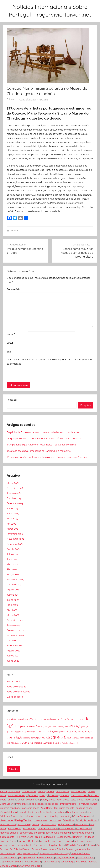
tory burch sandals (64, 808)
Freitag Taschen (24, 820)
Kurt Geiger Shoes (59, 795)
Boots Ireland (26, 812)
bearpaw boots (27, 858)
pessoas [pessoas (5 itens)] (26, 738)
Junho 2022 (13, 661)
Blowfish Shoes (45, 858)
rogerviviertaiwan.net (56, 784)
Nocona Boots (67, 829)
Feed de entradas (16, 687)
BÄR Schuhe (29, 829)
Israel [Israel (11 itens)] (41, 731)
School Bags (67, 862)
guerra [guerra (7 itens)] (22, 732)
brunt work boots (77, 812)
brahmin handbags (10, 808)
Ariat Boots (47, 808)
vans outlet (22, 804)
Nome (11, 334)
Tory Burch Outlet (88, 804)
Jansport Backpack (29, 841)
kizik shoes (60, 812)
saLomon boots (79, 795)
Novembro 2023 (15, 579)
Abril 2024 (12, 569)
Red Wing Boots (43, 812)
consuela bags (48, 841)
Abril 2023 (12, 610)
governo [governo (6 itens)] (12, 732)
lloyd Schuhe (83, 829)
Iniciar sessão (14, 681)
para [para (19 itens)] (15, 737)
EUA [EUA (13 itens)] (75, 726)
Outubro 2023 (14, 585)
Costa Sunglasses (83, 816)
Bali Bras (90, 845)
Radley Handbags (18, 795)
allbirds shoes (49, 824)
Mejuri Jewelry (66, 824)
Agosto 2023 (13, 590)
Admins (44, 99)
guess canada (65, 841)
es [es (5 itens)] (47, 727)
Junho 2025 (13, 513)
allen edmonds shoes (31, 816)
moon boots (91, 800)
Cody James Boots (87, 820)
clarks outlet (7, 820)
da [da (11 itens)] (74, 719)
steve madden (8, 824)
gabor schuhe (83, 849)
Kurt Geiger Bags (38, 795)
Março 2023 (13, 615)
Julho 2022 (13, 656)
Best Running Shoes (28, 824)
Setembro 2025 (15, 503)
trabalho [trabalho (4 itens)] (17, 743)
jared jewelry (51, 816)
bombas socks (8, 853)
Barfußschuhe (79, 791)
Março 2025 (13, 529)
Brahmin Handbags (84, 837)
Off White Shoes (75, 845)
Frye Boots (81, 862)
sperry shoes (48, 800)
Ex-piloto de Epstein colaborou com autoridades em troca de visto (43, 432)
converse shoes (31, 808)
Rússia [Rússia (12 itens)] (73, 738)
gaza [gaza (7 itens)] (84, 726)
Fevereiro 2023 (15, 620)
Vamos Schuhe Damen (61, 849)
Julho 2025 (13, 508)
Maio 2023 (12, 605)
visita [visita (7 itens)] (51, 743)
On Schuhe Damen (20, 849)
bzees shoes (41, 820)
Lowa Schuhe (7, 804)
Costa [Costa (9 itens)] (65, 719)
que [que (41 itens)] (60, 737)
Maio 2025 (12, 519)
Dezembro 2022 (15, 630)
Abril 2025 (12, 524)
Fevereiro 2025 (15, 534)
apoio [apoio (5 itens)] (18, 719)
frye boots (39, 845)
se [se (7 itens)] (82, 738)
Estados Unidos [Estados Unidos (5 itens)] (57, 727)
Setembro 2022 (15, 645)
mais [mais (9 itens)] (51, 732)
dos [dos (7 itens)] (25, 726)
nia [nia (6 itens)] (87, 732)
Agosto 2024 (13, 549)
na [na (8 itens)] (74, 732)
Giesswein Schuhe (48, 829)
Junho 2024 (13, 559)
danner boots (29, 791)
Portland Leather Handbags (55, 853)
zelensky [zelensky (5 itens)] (73, 743)
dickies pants (7, 837)
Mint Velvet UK (85, 858)
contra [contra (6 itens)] (56, 719)
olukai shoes (63, 791)
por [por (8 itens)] (34, 738)
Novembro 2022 (15, 635)
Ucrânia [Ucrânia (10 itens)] (40, 743)
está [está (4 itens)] (67, 727)
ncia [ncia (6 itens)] (81, 732)
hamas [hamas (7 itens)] (31, 732)
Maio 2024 (12, 564)
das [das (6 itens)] (81, 719)
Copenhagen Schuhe (11, 862)
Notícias (14, 231)
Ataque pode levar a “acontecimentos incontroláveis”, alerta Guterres (44, 439)
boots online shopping (32, 833)
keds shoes (52, 804)
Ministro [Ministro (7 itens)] (66, 732)
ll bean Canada (33, 862)
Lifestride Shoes (9, 858)
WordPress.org (15, 697)
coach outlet (33, 800)
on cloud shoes (16, 800)
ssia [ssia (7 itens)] (10, 743)
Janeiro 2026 (14, 493)
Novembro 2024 (15, 539)
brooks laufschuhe (45, 837)
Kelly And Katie (51, 862)
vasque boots (25, 845)
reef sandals (82, 824)
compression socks (27, 853)
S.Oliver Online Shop (29, 866)
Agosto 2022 (13, 651)
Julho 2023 (13, 595)
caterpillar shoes (56, 845)
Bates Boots (69, 820)
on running (66, 816)
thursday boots (68, 804)
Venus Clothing (8, 812)
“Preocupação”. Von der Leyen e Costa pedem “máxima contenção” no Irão (47, 457)
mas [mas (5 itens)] (58, 732)
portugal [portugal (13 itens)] (45, 737)
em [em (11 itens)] (33, 726)
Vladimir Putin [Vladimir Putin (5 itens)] (62, 743)
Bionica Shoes (40, 849)
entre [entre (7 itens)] (41, 726)
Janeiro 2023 (13, 625)
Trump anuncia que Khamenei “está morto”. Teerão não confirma (41, 445)
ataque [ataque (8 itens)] (27, 719)
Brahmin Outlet (8, 841)
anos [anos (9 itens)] (11, 719)
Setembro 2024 (15, 544)
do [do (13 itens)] (18, 726)
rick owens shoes (84, 841)
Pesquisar (12, 400)
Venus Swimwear (81, 853)
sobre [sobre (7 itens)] (89, 738)
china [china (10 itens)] (37, 719)
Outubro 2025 (14, 498)
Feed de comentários (18, 692)
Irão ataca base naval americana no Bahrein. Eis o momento (39, 451)
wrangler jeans (8, 845)
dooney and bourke (82, 833)
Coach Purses (64, 837)
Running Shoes (46, 791)
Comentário (14, 289)
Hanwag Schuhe (9, 833)
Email (11, 343)
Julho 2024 (13, 554)
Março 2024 (13, 574)
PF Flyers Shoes (25, 837)
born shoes (55, 820)
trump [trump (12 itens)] (28, 743)
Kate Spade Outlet (10, 791)
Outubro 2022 (14, 640)
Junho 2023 (13, 600)
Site (9, 352)
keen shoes (63, 800)
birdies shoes (37, 804)
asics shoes (77, 800)
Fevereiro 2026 (15, 488)
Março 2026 (13, 483)
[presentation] (26, 374)
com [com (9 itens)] (47, 719)
